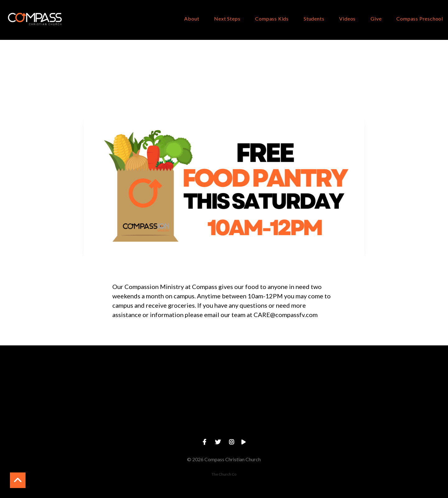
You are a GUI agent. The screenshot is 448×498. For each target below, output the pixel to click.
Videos (347, 19)
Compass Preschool (420, 19)
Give (376, 19)
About (192, 19)
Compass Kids (272, 19)
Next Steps (227, 19)
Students (314, 19)
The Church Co (224, 474)
